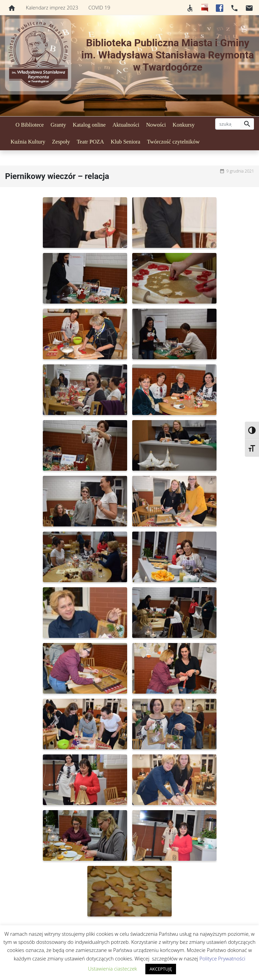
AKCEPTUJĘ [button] (161, 969)
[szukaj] (228, 124)
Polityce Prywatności (222, 958)
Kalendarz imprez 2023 (52, 7)
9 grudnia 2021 (240, 171)
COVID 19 (99, 7)
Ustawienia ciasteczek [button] (113, 969)
